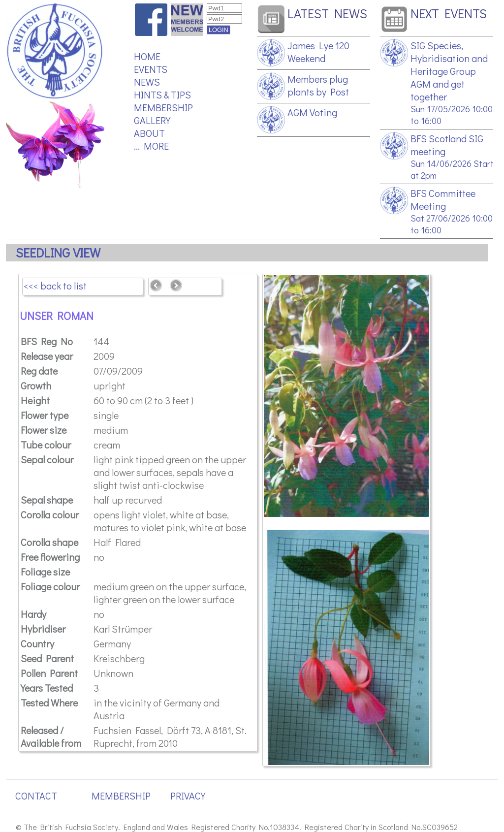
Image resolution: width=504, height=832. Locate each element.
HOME (147, 56)
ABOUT (149, 133)
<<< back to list (55, 286)
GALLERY (152, 120)
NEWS (147, 82)
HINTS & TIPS (162, 95)
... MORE (151, 146)
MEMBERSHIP (163, 107)
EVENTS (151, 69)
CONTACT (36, 796)
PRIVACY (188, 796)
